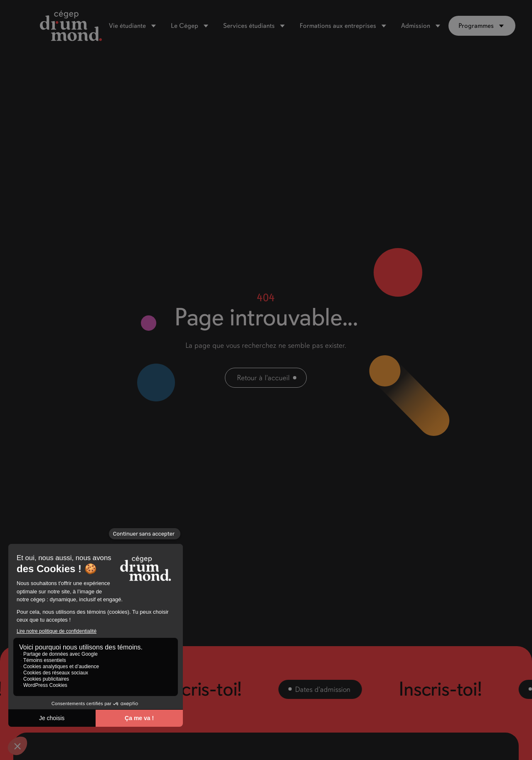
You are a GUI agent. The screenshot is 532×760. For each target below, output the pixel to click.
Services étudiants (249, 26)
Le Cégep (185, 26)
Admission (416, 26)
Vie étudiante (127, 26)
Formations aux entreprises (338, 26)
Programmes (476, 26)
